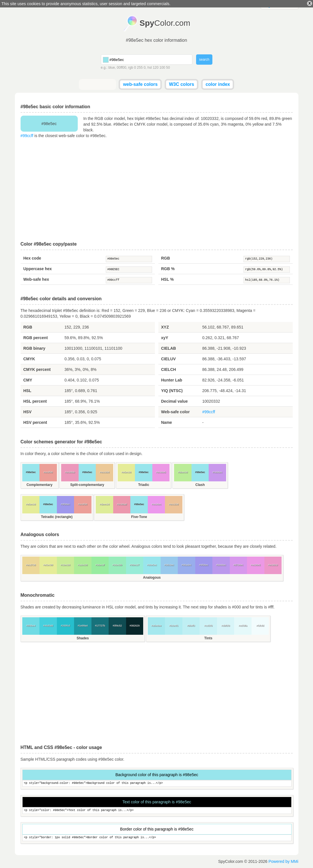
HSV (28, 412)
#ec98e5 (161, 472)
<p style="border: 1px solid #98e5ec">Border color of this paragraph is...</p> (157, 838)
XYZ (165, 327)
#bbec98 (183, 472)
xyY (165, 338)
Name (167, 422)
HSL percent (35, 401)
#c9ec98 (65, 565)
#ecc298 (174, 504)
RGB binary (34, 348)
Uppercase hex (38, 269)
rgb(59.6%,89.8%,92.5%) (267, 270)
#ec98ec (156, 504)
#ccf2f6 (208, 626)
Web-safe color (176, 412)
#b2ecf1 (174, 626)
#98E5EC (129, 270)
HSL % (168, 279)
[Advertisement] (157, 190)
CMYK (29, 359)
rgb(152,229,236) (267, 259)
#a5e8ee (156, 626)
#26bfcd (65, 626)
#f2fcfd (260, 626)
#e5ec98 (126, 472)
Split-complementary (87, 485)
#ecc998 (105, 472)
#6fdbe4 (31, 626)
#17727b (100, 626)
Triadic (144, 485)
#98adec (187, 565)
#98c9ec (169, 565)
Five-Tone (139, 517)
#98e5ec (129, 259)
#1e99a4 (83, 626)
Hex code (32, 258)
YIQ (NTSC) (172, 391)
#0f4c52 (117, 626)
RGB (166, 258)
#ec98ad (122, 504)
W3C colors (182, 84)
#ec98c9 (273, 565)
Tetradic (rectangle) (57, 517)
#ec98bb (70, 472)
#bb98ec (221, 565)
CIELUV (169, 359)
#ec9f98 (48, 472)
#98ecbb (117, 565)
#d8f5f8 (226, 626)
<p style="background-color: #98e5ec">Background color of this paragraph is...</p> (157, 783)
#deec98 (104, 504)
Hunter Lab (172, 380)
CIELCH (169, 369)
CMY (28, 380)
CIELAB (169, 348)
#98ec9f (100, 565)
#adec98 (83, 565)
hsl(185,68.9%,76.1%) (267, 280)
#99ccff (27, 136)
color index (218, 84)
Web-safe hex (36, 279)
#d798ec (238, 565)
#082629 (134, 626)
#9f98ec (65, 504)
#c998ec (217, 472)
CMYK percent (37, 369)
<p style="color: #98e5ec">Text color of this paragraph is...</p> (157, 811)
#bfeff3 (191, 626)
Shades (83, 638)
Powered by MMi (283, 861)
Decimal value (175, 401)
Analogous (152, 578)
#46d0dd (48, 626)
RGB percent (36, 338)
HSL (27, 391)
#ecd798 (31, 565)
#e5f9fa (243, 626)
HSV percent (35, 422)
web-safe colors (140, 84)
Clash (200, 485)
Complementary (40, 485)
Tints (208, 638)
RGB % (168, 269)
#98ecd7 (134, 565)
